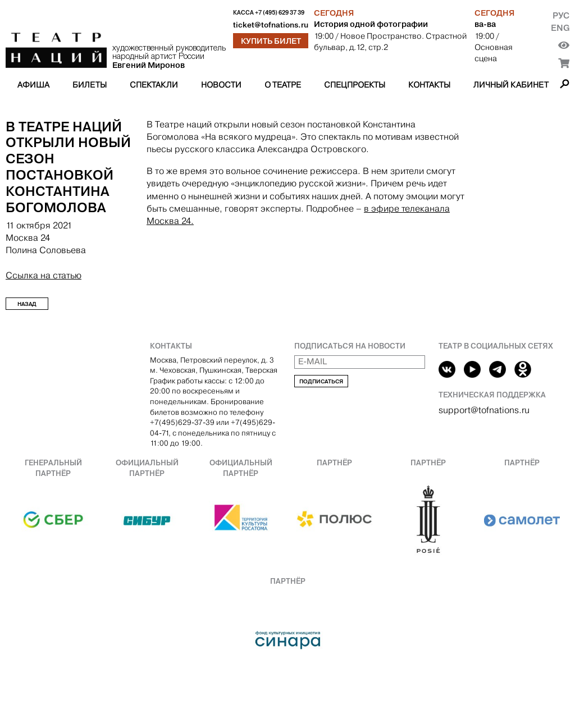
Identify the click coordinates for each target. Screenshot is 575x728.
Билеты (90, 85)
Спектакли (154, 85)
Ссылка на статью (44, 275)
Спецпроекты (355, 85)
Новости (221, 85)
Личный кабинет (511, 85)
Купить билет (271, 41)
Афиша (33, 85)
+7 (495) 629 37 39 (280, 13)
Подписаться (321, 381)
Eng (560, 28)
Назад (27, 304)
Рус (561, 15)
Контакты (429, 85)
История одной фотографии (371, 24)
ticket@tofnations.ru (271, 25)
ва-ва (485, 24)
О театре (283, 85)
